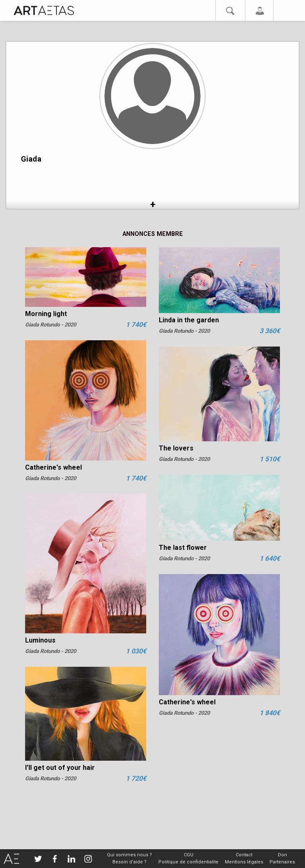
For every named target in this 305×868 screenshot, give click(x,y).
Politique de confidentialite (188, 862)
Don (282, 855)
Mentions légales (244, 862)
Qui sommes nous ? (130, 855)
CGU (189, 855)
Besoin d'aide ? (130, 862)
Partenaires (282, 862)
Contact (244, 855)
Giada (31, 159)
